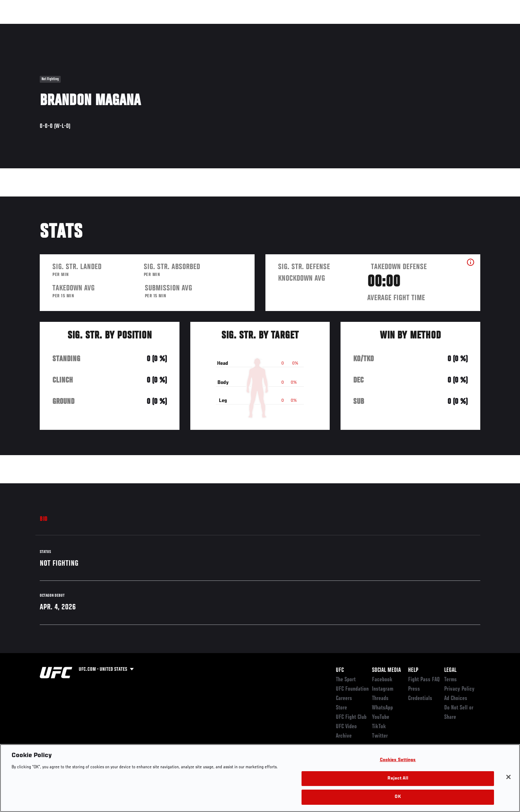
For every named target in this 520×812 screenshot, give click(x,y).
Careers (344, 699)
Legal (450, 670)
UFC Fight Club (351, 717)
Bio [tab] (44, 519)
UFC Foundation (352, 689)
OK (398, 797)
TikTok (379, 727)
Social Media (386, 670)
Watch (398, 27)
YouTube (381, 717)
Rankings (62, 27)
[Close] (508, 777)
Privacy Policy (459, 689)
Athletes (94, 27)
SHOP (464, 27)
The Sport (346, 680)
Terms (450, 680)
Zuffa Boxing (432, 27)
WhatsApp (382, 708)
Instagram (383, 689)
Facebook (382, 680)
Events (32, 27)
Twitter (380, 736)
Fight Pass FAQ (424, 680)
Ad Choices (456, 699)
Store (341, 708)
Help (413, 670)
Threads (380, 699)
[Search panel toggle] (484, 27)
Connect (369, 27)
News (123, 27)
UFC (340, 670)
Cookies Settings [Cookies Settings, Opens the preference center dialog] (398, 760)
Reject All (398, 779)
